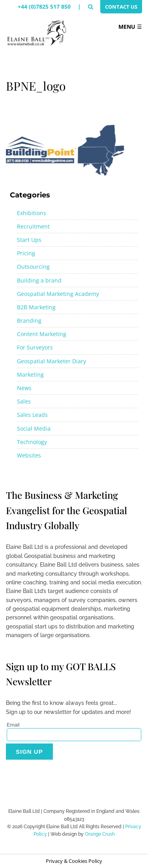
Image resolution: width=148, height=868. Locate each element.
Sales (24, 401)
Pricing (26, 253)
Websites (29, 455)
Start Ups (29, 240)
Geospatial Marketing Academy (58, 294)
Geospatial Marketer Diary (52, 361)
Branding (29, 321)
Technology (32, 442)
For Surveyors (35, 347)
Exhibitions (32, 213)
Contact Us (121, 7)
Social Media (34, 428)
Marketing (30, 375)
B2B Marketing (36, 307)
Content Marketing (42, 334)
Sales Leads (32, 415)
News (24, 388)
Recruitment (33, 226)
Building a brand (39, 280)
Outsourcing (33, 267)
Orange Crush (100, 834)
